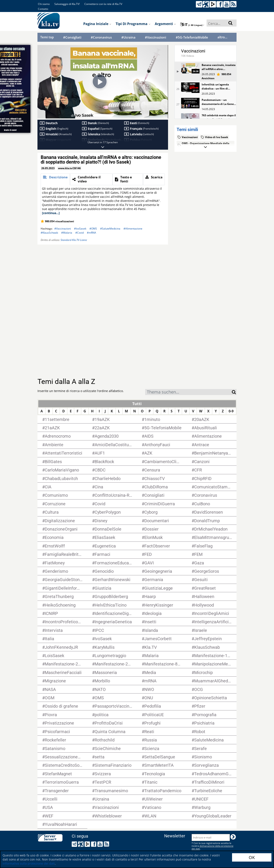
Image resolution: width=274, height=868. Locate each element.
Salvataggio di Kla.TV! (67, 4)
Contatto (43, 9)
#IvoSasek (80, 229)
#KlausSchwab (49, 233)
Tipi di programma (133, 24)
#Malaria (67, 233)
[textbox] (188, 393)
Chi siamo (44, 4)
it (192, 25)
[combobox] (188, 392)
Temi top (47, 37)
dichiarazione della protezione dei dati (212, 847)
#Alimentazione (133, 229)
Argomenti (165, 24)
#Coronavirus (101, 37)
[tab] (55, 179)
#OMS (93, 229)
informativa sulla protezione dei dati (29, 863)
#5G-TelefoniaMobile (192, 37)
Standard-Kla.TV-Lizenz (74, 240)
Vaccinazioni (193, 51)
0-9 (231, 411)
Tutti (137, 404)
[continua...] (51, 213)
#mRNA (92, 233)
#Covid (80, 233)
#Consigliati (72, 37)
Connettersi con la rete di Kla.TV (103, 4)
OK (252, 857)
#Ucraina (128, 37)
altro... (222, 37)
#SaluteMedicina (110, 229)
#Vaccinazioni (156, 37)
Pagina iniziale (97, 24)
